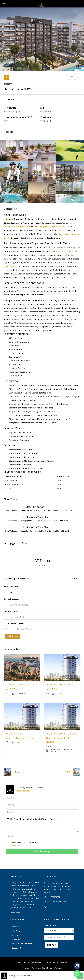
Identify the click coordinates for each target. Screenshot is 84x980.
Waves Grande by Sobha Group (64, 735)
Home (15, 928)
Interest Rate (11, 612)
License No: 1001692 (21, 949)
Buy (26, 659)
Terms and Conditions (42, 969)
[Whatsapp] (77, 974)
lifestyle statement (64, 252)
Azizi (6, 220)
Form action (50, 926)
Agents (16, 936)
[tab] (7, 78)
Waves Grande (15, 735)
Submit (51, 946)
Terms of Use (14, 846)
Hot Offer (33, 659)
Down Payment (12, 600)
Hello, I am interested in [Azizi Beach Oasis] (42, 825)
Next (67, 773)
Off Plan (8, 85)
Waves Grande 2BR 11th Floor (63, 686)
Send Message (42, 852)
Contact (58, 969)
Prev (16, 773)
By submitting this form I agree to (42, 845)
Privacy (26, 969)
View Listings (23, 792)
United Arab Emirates (22, 945)
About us (16, 940)
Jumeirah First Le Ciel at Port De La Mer (30, 686)
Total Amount (11, 588)
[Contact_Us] (77, 966)
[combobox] (42, 838)
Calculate (13, 637)
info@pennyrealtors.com (58, 902)
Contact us (49, 908)
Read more (15, 914)
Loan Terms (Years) (14, 624)
